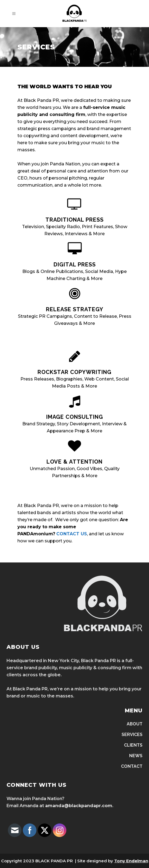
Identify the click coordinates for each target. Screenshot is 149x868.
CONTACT (132, 766)
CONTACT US (72, 534)
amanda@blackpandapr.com (79, 806)
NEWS (136, 756)
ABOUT (135, 724)
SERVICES (132, 735)
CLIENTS (133, 745)
